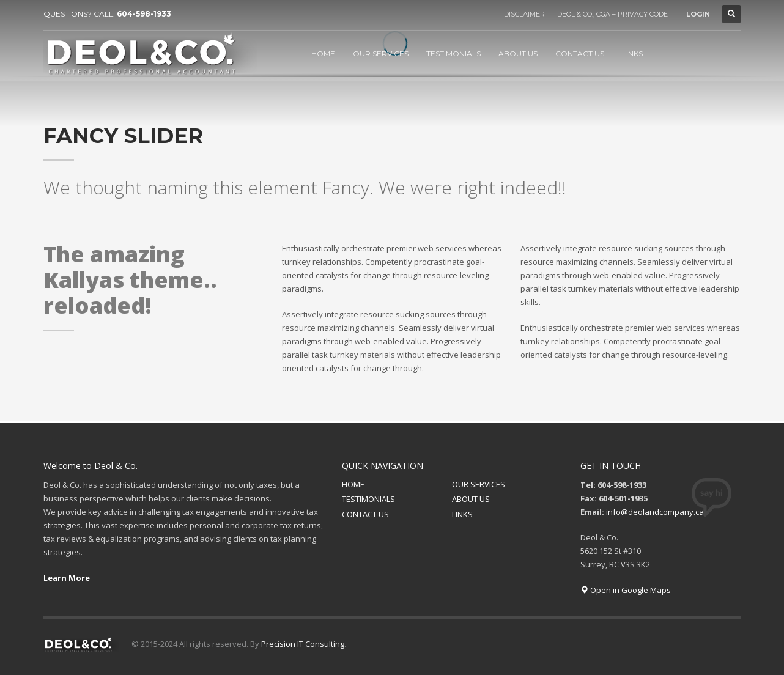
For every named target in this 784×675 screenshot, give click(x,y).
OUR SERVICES (479, 484)
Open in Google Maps (626, 590)
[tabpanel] (392, 80)
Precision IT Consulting (303, 644)
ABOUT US (471, 499)
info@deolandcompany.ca (655, 512)
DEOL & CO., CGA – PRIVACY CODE (612, 14)
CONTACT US (365, 514)
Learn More (67, 578)
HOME (353, 484)
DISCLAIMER (524, 14)
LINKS (462, 514)
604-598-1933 (144, 14)
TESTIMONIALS (368, 499)
